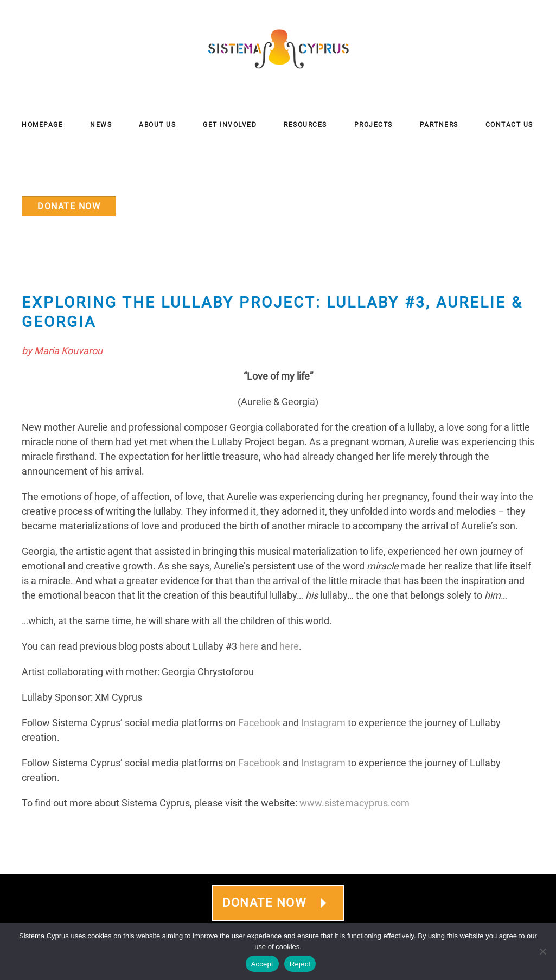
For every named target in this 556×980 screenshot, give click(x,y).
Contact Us (509, 125)
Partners (439, 125)
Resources (305, 125)
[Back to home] (278, 49)
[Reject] (542, 951)
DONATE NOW (69, 206)
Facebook (259, 723)
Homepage (42, 125)
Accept (262, 964)
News (101, 125)
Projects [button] (373, 125)
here (249, 646)
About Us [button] (157, 125)
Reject (300, 964)
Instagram (323, 723)
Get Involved (230, 125)
